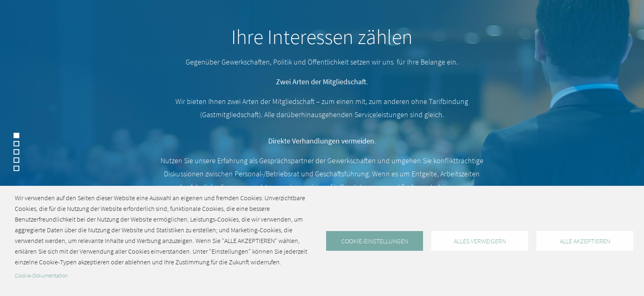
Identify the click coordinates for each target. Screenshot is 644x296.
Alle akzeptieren (585, 241)
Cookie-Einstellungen (375, 241)
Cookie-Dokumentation (41, 276)
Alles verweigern (480, 241)
